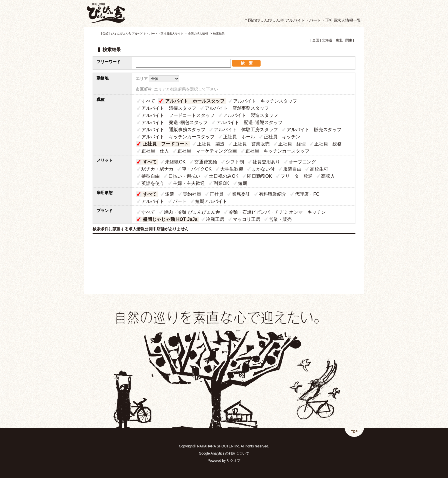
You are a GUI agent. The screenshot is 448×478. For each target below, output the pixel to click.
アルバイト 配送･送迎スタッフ (249, 122)
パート (180, 201)
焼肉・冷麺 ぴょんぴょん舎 (192, 212)
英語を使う (153, 183)
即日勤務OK (260, 176)
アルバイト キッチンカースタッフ (178, 137)
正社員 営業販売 (251, 144)
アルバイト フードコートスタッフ (178, 115)
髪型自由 (151, 176)
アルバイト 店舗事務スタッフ (237, 108)
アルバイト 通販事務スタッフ (173, 130)
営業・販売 (280, 219)
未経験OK (175, 162)
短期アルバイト (211, 201)
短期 (243, 183)
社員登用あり (266, 162)
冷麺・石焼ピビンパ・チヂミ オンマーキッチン (277, 212)
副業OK (221, 183)
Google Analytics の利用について (224, 453)
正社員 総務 (328, 144)
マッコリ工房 (247, 219)
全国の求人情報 (198, 34)
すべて (148, 101)
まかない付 (263, 169)
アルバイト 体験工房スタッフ (246, 130)
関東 (349, 40)
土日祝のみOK (224, 176)
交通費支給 (206, 162)
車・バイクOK (197, 169)
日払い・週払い (184, 176)
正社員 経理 (292, 144)
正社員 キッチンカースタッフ (277, 151)
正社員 (217, 194)
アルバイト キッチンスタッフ (265, 101)
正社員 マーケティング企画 (207, 151)
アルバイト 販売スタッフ (314, 130)
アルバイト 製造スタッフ (251, 115)
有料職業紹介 (273, 194)
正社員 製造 (211, 144)
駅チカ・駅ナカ (157, 169)
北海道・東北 (332, 40)
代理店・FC (307, 194)
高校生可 (319, 169)
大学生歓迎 (232, 169)
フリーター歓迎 (297, 176)
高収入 (328, 176)
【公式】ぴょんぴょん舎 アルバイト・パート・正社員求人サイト (142, 34)
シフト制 (235, 162)
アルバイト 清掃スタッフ (169, 108)
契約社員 (192, 194)
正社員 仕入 (155, 151)
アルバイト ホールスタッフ (195, 101)
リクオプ (233, 461)
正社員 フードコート (166, 144)
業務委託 (241, 194)
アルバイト (153, 201)
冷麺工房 (215, 219)
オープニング (302, 162)
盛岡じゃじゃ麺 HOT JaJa (170, 219)
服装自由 (292, 169)
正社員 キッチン (282, 137)
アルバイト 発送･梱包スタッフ (175, 122)
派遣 (170, 194)
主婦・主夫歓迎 (189, 183)
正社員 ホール (239, 137)
